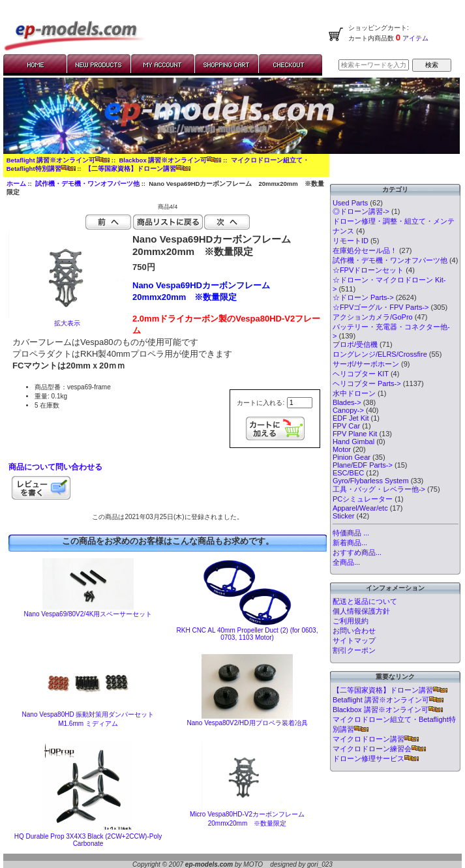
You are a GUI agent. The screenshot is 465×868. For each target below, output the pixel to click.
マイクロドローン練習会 (379, 749)
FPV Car (346, 426)
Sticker (344, 516)
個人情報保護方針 (361, 611)
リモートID (351, 241)
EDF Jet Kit (351, 418)
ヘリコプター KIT (361, 374)
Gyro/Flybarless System (371, 481)
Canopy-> (348, 410)
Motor (342, 449)
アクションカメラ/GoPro (373, 317)
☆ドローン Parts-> (363, 297)
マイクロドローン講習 (376, 739)
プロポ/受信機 (355, 344)
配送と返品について (365, 601)
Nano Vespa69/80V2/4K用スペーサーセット (88, 614)
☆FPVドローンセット (368, 270)
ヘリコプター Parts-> (367, 383)
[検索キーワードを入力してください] (374, 65)
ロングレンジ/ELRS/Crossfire (380, 354)
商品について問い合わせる (55, 467)
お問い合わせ (354, 631)
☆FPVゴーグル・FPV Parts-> (381, 307)
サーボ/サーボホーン (366, 364)
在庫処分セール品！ (365, 250)
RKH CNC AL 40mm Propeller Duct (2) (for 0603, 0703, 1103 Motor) (247, 634)
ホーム (16, 184)
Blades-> (347, 402)
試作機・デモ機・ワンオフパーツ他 (87, 184)
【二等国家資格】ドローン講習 (138, 169)
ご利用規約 (351, 621)
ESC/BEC (348, 473)
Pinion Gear (352, 457)
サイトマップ (354, 640)
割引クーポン (354, 650)
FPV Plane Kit (355, 434)
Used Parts (350, 203)
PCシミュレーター (363, 499)
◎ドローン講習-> (361, 211)
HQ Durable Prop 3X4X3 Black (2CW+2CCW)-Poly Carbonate (88, 840)
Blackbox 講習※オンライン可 (170, 160)
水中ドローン (354, 393)
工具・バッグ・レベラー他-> (379, 489)
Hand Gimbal (353, 441)
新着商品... (350, 543)
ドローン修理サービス (376, 758)
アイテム (414, 38)
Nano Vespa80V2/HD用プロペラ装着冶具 (247, 723)
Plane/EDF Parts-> (363, 465)
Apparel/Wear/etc (360, 508)
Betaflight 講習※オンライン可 (58, 160)
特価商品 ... (351, 533)
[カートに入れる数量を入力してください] (300, 403)
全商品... (346, 562)
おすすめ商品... (357, 552)
